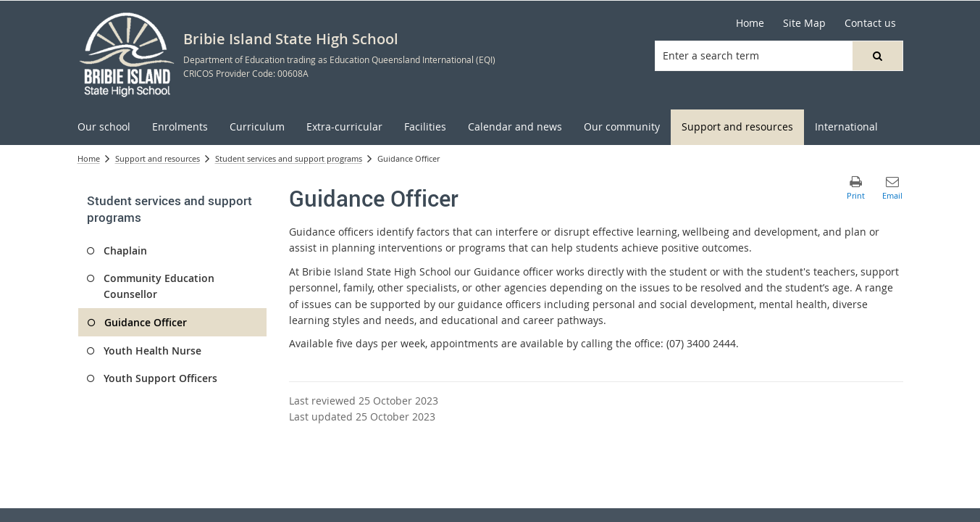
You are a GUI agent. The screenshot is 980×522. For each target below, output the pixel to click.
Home (750, 23)
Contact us (870, 23)
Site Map (804, 23)
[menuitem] (104, 127)
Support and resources (158, 158)
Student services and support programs (289, 158)
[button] (877, 56)
